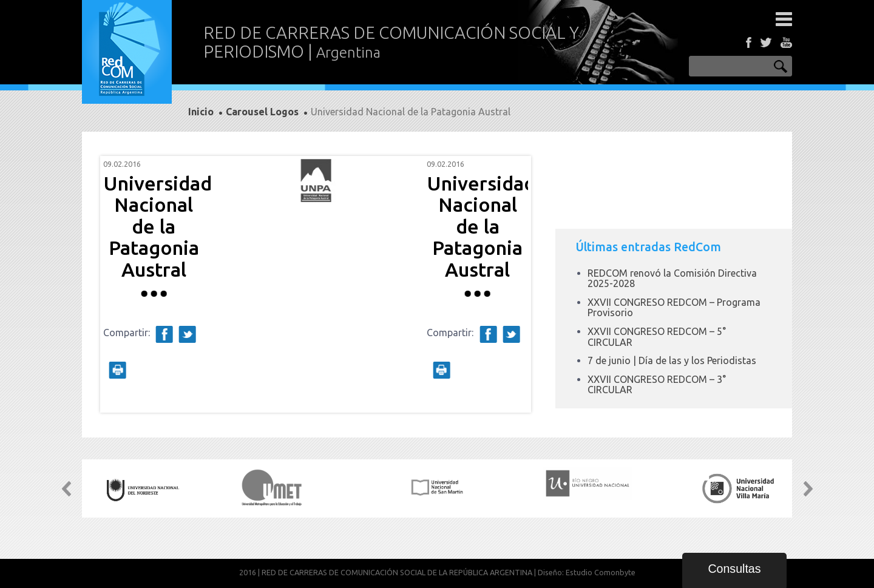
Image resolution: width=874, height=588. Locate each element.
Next (512, 285)
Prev (119, 285)
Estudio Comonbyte (601, 572)
